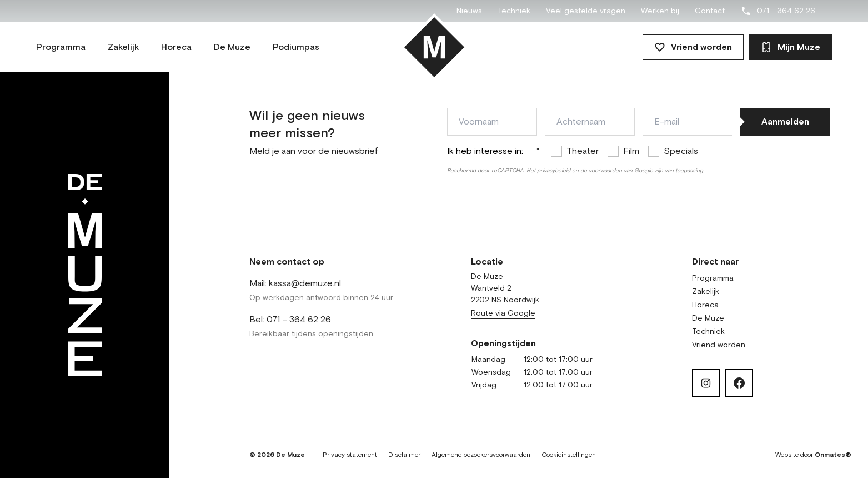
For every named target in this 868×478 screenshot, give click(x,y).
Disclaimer (404, 455)
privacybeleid (554, 171)
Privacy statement (350, 455)
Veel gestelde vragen (586, 11)
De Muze (708, 318)
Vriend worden (693, 47)
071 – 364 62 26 (778, 11)
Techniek (514, 11)
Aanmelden (785, 122)
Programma (713, 278)
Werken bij (660, 11)
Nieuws (469, 11)
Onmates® (833, 455)
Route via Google (503, 313)
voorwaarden (605, 171)
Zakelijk (706, 292)
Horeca (705, 305)
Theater (583, 151)
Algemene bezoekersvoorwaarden (481, 455)
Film (631, 151)
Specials (681, 151)
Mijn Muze (791, 47)
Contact (710, 11)
